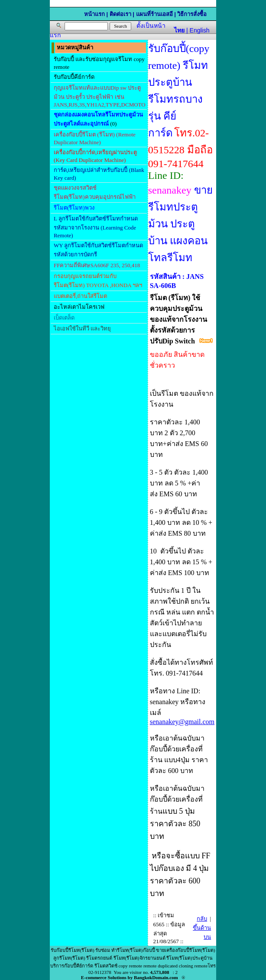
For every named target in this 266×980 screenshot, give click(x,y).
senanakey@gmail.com (182, 722)
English (200, 30)
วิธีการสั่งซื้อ (192, 14)
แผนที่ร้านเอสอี (154, 14)
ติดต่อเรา (120, 14)
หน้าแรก (94, 14)
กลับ (202, 919)
